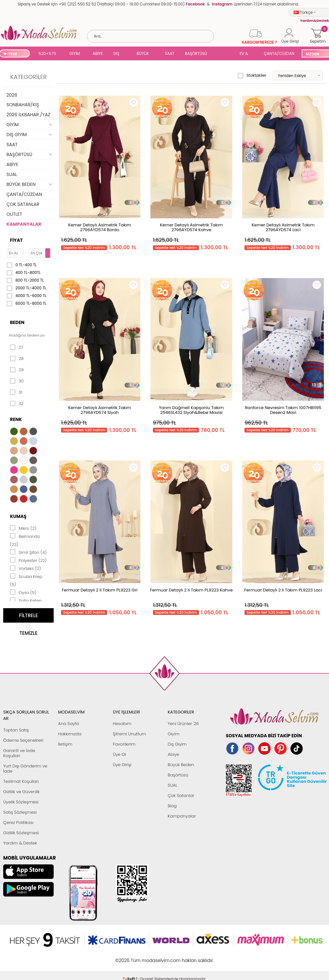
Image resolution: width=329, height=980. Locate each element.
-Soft (129, 957)
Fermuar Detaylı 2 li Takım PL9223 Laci (283, 590)
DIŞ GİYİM (119, 54)
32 (17, 404)
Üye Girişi (122, 765)
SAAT (170, 53)
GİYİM (75, 53)
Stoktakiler (252, 75)
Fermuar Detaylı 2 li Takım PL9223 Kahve (191, 590)
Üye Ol (119, 754)
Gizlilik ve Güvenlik (21, 792)
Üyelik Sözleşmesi (21, 802)
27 (17, 347)
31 (16, 392)
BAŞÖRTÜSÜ (196, 53)
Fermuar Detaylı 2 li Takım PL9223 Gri (100, 590)
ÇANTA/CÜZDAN (279, 53)
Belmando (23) (25, 540)
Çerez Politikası (18, 822)
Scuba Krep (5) (26, 580)
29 (17, 370)
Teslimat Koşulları (21, 781)
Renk (16, 419)
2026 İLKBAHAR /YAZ (28, 115)
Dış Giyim (177, 744)
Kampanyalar (182, 816)
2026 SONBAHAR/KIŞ (23, 100)
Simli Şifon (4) (28, 552)
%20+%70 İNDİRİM (47, 54)
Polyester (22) (28, 560)
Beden (17, 322)
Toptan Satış (16, 730)
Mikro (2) (23, 528)
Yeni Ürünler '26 (183, 724)
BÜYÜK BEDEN (143, 54)
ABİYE (98, 53)
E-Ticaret (145, 957)
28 (17, 359)
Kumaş (18, 516)
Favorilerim (124, 744)
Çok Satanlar (181, 796)
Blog (172, 806)
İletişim (65, 744)
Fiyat (16, 240)
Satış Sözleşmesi (20, 812)
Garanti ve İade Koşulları (19, 753)
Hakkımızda (70, 734)
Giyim (174, 734)
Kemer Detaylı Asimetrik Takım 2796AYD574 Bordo (100, 227)
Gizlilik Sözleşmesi (21, 833)
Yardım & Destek (20, 843)
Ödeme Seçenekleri (23, 740)
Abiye (173, 754)
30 (17, 381)
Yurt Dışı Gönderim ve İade (25, 769)
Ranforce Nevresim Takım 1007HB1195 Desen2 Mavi (283, 410)
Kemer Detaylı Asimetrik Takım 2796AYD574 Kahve (191, 227)
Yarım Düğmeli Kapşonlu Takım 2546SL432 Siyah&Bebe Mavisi (191, 410)
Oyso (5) (23, 592)
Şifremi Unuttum (129, 734)
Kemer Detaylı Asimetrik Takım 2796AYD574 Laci (283, 227)
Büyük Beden (181, 765)
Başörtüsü (178, 775)
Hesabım (122, 724)
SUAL (225, 54)
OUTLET (14, 214)
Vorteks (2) (25, 568)
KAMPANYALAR (24, 224)
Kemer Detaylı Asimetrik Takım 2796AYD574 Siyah (100, 410)
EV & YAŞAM (246, 54)
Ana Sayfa (69, 724)
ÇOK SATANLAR (23, 204)
